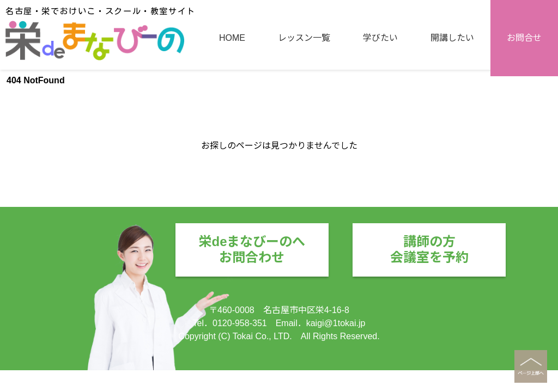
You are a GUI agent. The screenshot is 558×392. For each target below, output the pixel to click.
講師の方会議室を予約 (429, 249)
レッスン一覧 (304, 110)
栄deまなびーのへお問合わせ (252, 249)
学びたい (380, 110)
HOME (232, 110)
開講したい (452, 110)
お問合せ (524, 110)
